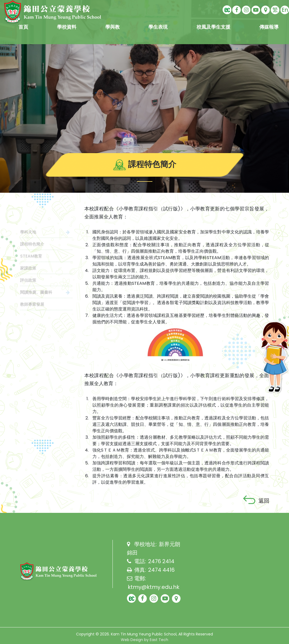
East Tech (159, 640)
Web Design (132, 640)
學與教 (112, 27)
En (285, 10)
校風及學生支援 (213, 27)
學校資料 (67, 27)
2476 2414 (161, 561)
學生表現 (158, 27)
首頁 (23, 27)
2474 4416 (161, 570)
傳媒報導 (269, 27)
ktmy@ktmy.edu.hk (154, 587)
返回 (256, 500)
